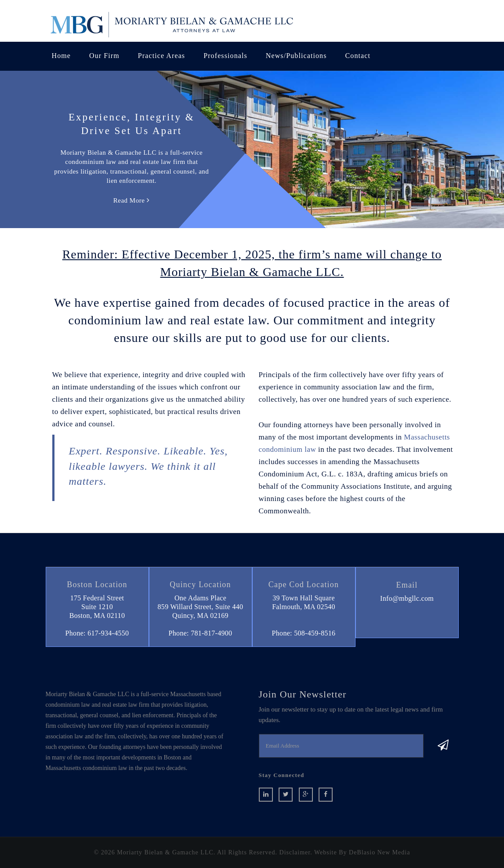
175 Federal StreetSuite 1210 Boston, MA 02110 (97, 607)
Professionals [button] (225, 56)
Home (62, 56)
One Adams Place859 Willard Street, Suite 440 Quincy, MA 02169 (201, 607)
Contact (358, 56)
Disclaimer (295, 852)
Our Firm (104, 56)
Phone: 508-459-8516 (304, 633)
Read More (132, 200)
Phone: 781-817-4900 (201, 633)
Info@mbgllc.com (407, 598)
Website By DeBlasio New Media (362, 852)
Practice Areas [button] (161, 56)
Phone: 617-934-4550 (97, 633)
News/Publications (296, 56)
